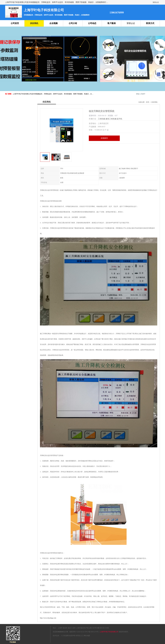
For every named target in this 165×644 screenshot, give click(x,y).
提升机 (119, 119)
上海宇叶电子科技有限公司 (109, 632)
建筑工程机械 (111, 119)
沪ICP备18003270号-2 (92, 632)
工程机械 (101, 119)
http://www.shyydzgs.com (48, 618)
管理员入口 (80, 636)
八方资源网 (65, 636)
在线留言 (104, 138)
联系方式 (150, 23)
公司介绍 (73, 23)
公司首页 (15, 23)
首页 (148, 102)
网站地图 (87, 636)
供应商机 (34, 23)
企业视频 (53, 23)
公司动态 (92, 23)
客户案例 (112, 23)
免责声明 (72, 636)
